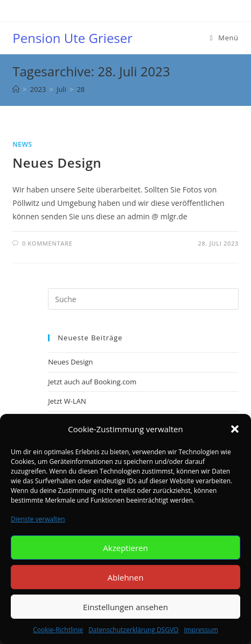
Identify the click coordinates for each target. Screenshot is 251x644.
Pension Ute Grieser (72, 38)
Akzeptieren (125, 548)
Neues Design (57, 163)
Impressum (201, 630)
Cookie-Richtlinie (58, 630)
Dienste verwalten (38, 519)
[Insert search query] (143, 299)
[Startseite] (16, 89)
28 (81, 89)
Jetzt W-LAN (67, 401)
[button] (235, 429)
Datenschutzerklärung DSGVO (133, 630)
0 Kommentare (47, 243)
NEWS (22, 144)
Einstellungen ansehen (125, 607)
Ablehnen (126, 577)
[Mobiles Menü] (224, 38)
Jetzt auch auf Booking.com (92, 382)
